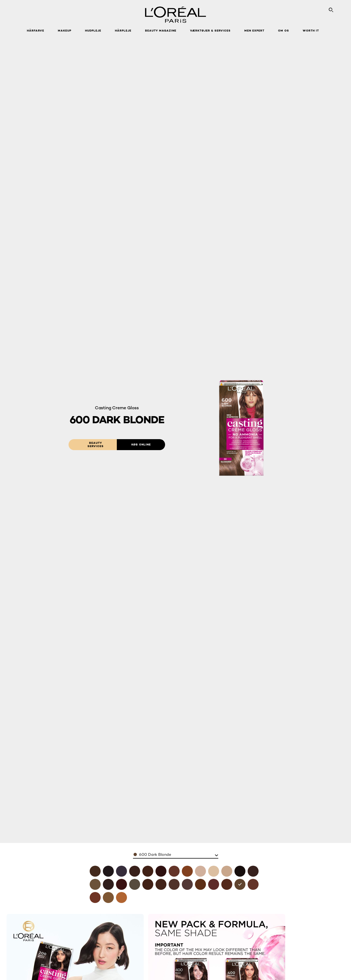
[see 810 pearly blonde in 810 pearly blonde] (200, 871)
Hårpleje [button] (123, 31)
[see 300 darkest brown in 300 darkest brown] (253, 871)
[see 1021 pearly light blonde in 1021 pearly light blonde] (227, 871)
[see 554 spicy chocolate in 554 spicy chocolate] (227, 884)
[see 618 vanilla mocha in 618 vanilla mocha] (174, 871)
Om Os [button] (284, 31)
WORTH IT (311, 31)
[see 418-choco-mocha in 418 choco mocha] (148, 871)
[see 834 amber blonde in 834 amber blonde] (121, 897)
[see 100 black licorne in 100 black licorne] (108, 871)
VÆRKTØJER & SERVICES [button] (210, 31)
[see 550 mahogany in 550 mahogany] (214, 884)
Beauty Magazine (161, 31)
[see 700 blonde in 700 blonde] (108, 897)
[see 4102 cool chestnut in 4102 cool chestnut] (135, 884)
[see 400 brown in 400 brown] (95, 871)
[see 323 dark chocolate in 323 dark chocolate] (108, 884)
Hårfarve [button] (36, 31)
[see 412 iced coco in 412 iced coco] (135, 871)
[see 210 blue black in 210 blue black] (121, 871)
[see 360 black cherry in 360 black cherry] (121, 884)
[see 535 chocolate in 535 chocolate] (200, 884)
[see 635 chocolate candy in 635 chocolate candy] (253, 884)
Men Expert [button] (254, 31)
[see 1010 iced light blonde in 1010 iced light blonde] (214, 871)
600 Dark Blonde (155, 854)
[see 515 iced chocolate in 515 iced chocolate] (187, 884)
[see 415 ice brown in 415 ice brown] (148, 884)
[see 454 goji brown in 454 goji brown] (161, 884)
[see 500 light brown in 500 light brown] (174, 884)
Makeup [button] (65, 31)
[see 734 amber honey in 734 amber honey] (187, 871)
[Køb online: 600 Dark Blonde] (141, 445)
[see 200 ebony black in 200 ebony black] (240, 871)
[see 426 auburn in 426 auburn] (161, 871)
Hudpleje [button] (93, 31)
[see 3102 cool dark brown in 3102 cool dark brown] (95, 884)
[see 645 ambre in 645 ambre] (95, 897)
